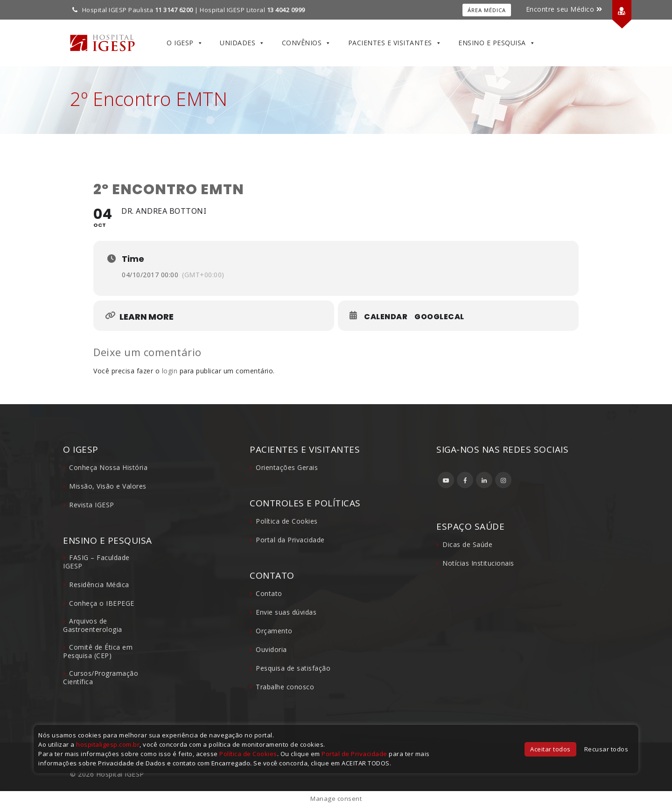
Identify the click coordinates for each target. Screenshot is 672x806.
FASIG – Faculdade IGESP (96, 562)
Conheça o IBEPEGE (102, 603)
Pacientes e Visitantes (395, 43)
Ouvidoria (271, 649)
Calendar (386, 317)
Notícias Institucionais (478, 563)
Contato (269, 593)
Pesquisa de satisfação (293, 668)
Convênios (307, 43)
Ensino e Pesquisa (497, 43)
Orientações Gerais (287, 467)
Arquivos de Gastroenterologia (93, 625)
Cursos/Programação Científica (101, 677)
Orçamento (274, 631)
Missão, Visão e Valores (108, 486)
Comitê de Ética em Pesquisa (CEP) (98, 651)
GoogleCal (439, 317)
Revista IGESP (92, 505)
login (170, 371)
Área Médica (487, 10)
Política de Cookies (287, 521)
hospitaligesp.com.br (108, 744)
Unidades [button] (242, 43)
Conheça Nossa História (108, 467)
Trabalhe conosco (285, 687)
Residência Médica (99, 585)
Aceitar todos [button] (550, 749)
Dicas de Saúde (467, 544)
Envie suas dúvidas (286, 612)
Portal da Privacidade (290, 540)
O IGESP (185, 43)
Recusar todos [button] (606, 749)
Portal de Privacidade (354, 754)
